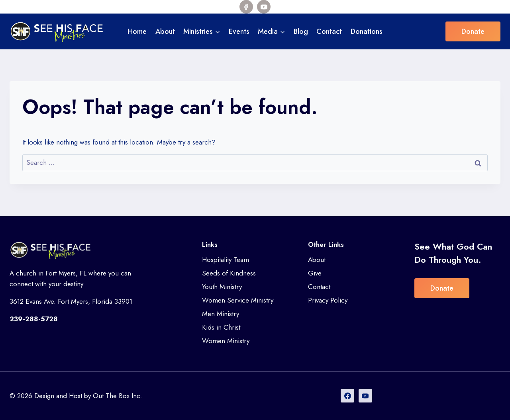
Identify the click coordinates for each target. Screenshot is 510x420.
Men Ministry (221, 314)
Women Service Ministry (238, 300)
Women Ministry (226, 341)
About (165, 31)
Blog (301, 31)
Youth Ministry (222, 287)
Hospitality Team (226, 260)
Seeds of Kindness (229, 273)
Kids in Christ (221, 327)
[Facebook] (246, 7)
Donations (367, 31)
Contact (329, 31)
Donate (473, 31)
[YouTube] (264, 7)
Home (137, 31)
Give (315, 273)
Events (239, 31)
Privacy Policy (328, 300)
